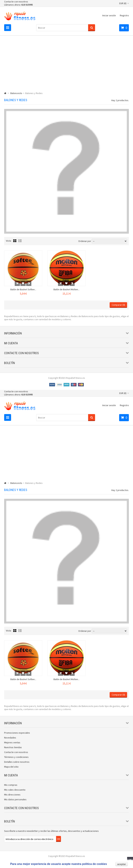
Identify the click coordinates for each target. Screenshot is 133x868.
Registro (124, 15)
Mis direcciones (12, 795)
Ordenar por (85, 241)
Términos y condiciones (16, 757)
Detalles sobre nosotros (17, 762)
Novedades (10, 738)
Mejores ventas (12, 742)
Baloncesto (16, 93)
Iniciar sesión (109, 15)
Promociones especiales (17, 733)
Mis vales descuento (15, 790)
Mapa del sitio (11, 767)
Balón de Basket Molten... (66, 289)
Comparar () (118, 305)
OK (59, 839)
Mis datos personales (15, 799)
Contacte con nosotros (16, 2)
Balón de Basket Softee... (23, 289)
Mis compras (11, 785)
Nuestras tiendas (13, 747)
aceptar (122, 864)
